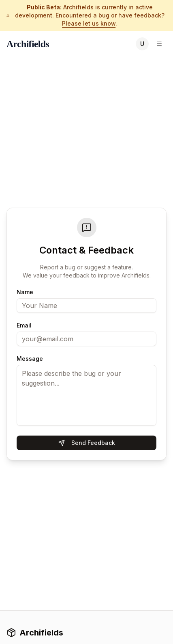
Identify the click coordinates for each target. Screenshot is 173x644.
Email (24, 325)
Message (30, 359)
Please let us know (89, 23)
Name (25, 292)
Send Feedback (87, 443)
